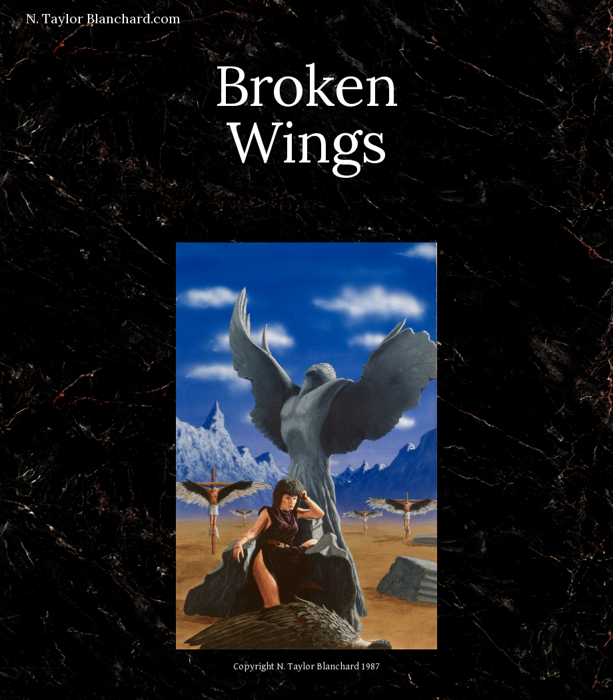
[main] (307, 114)
